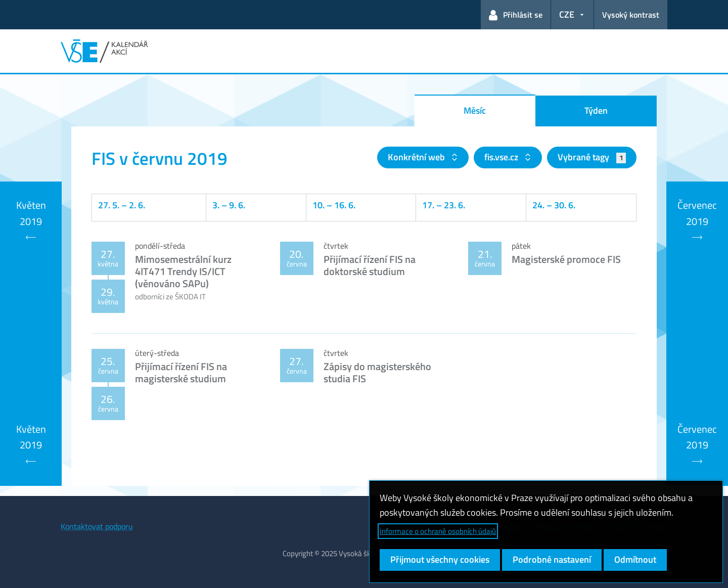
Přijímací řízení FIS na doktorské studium (370, 265)
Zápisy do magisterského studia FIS (377, 372)
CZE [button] (567, 14)
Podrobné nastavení (552, 559)
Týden (596, 110)
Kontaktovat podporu (97, 526)
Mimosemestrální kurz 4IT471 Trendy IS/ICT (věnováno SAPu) (183, 271)
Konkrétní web (417, 157)
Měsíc (475, 110)
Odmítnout (635, 559)
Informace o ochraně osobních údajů (438, 531)
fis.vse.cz (502, 157)
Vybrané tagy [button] (592, 157)
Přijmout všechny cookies (440, 559)
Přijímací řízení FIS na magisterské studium (181, 372)
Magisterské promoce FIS (566, 259)
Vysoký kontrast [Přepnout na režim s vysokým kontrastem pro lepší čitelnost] (631, 15)
